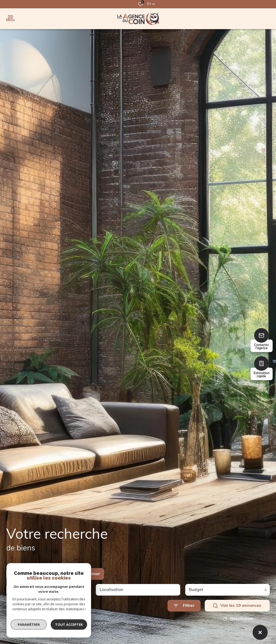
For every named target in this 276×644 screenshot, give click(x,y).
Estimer (92, 574)
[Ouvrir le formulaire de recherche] (184, 606)
